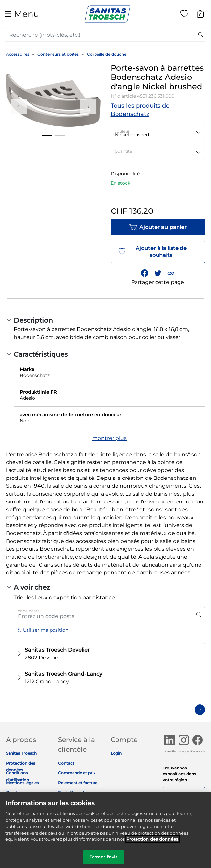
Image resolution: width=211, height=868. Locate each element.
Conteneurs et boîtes (58, 54)
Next (88, 106)
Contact (66, 763)
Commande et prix (77, 773)
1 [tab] (47, 135)
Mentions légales (22, 783)
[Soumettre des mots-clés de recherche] (201, 35)
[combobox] (106, 35)
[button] (171, 273)
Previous (19, 106)
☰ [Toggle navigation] (22, 14)
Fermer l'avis (104, 860)
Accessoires (18, 54)
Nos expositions (184, 794)
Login (116, 753)
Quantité (123, 151)
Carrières (15, 793)
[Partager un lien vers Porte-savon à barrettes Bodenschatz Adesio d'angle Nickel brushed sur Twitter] (158, 273)
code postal (29, 611)
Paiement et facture (78, 783)
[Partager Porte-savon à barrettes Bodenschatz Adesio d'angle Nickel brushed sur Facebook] (145, 273)
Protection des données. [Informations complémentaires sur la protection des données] (153, 843)
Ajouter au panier (158, 227)
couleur (122, 131)
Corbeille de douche (107, 54)
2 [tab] (60, 135)
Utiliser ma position (42, 630)
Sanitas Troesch (21, 753)
